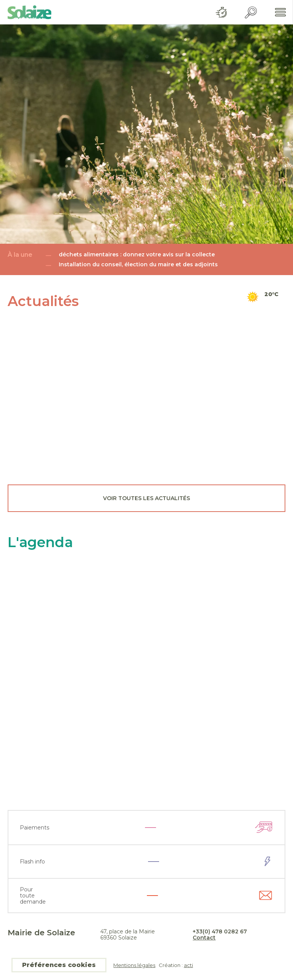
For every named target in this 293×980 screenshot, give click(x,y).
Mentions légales (134, 965)
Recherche (251, 12)
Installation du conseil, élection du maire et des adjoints (138, 264)
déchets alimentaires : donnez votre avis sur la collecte (137, 254)
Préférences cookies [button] (59, 965)
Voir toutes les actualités (146, 498)
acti (188, 965)
